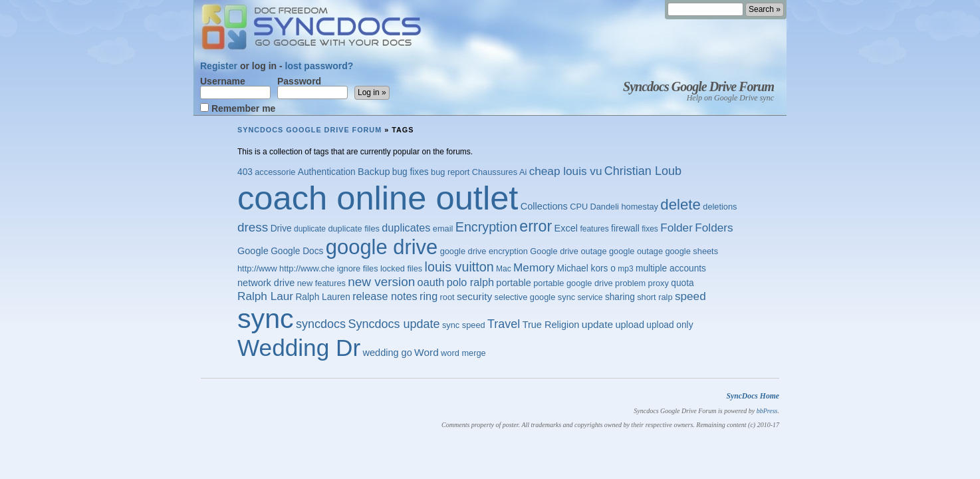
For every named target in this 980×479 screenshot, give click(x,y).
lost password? (319, 66)
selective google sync (535, 297)
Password (312, 88)
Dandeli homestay (624, 207)
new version (381, 282)
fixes (650, 229)
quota (682, 283)
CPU (579, 207)
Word (427, 352)
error (536, 226)
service (590, 297)
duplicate (310, 229)
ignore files (358, 268)
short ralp (655, 297)
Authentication (327, 172)
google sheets (691, 251)
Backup (374, 172)
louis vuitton (459, 267)
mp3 (625, 269)
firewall (625, 229)
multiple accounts (671, 268)
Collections (544, 206)
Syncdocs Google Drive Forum (698, 86)
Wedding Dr (299, 348)
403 (245, 172)
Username (235, 88)
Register (219, 66)
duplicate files (354, 229)
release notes (385, 296)
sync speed (464, 325)
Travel (504, 324)
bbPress (767, 411)
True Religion (551, 325)
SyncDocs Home (753, 396)
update (597, 324)
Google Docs (297, 251)
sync (266, 319)
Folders (714, 228)
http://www (257, 268)
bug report (450, 172)
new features (321, 283)
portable (513, 283)
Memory (534, 267)
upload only (670, 325)
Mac (504, 269)
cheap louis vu (566, 171)
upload (630, 325)
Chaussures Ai (500, 172)
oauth (431, 282)
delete (680, 205)
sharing (620, 297)
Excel (566, 228)
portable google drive (573, 283)
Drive (281, 229)
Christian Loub (643, 171)
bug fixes (411, 172)
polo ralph (470, 282)
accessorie (275, 172)
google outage (636, 251)
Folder (676, 228)
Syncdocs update (394, 324)
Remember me (238, 108)
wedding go (388, 353)
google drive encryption (484, 251)
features (594, 229)
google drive (382, 247)
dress (253, 227)
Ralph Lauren (322, 297)
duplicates (406, 228)
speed (690, 296)
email (443, 229)
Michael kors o (586, 268)
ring (429, 296)
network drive (266, 283)
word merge (463, 353)
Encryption (486, 227)
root (447, 297)
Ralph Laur (265, 296)
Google (253, 251)
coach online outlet (378, 198)
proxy (659, 283)
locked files (401, 268)
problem (630, 283)
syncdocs (321, 324)
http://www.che (307, 268)
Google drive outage (568, 251)
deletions (720, 207)
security (474, 296)
